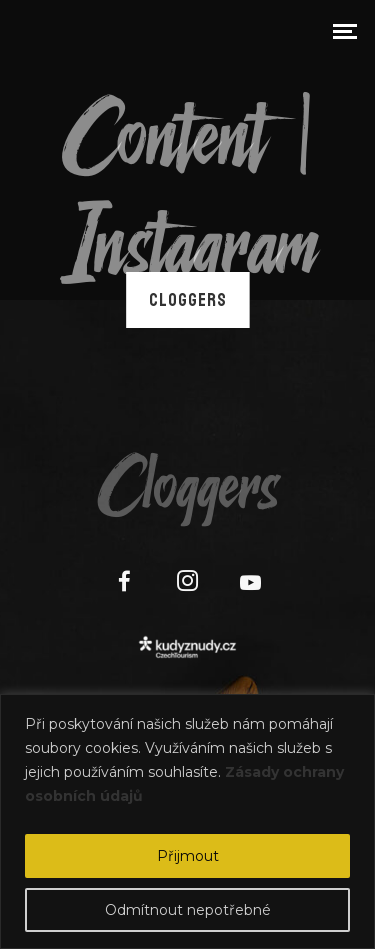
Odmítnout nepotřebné (188, 910)
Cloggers (188, 300)
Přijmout (188, 856)
